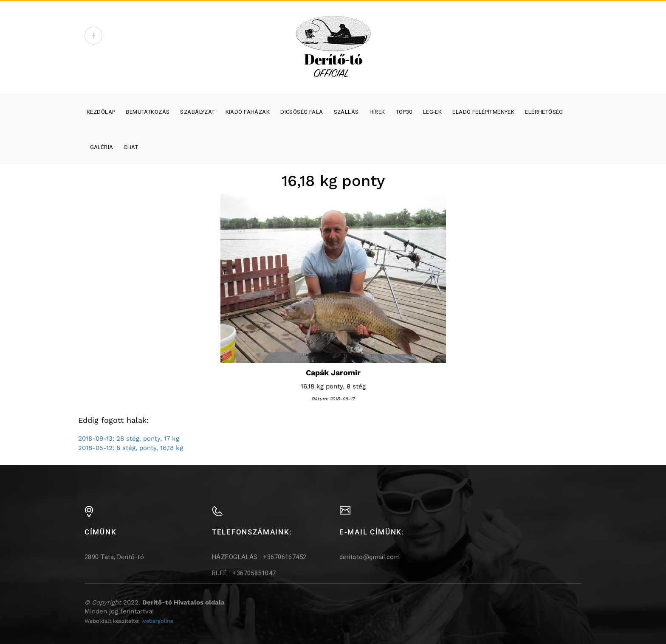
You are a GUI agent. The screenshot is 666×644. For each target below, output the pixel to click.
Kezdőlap (101, 112)
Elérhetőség (544, 112)
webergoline (157, 621)
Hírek (377, 112)
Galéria (102, 147)
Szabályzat (197, 112)
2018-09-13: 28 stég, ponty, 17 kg (129, 439)
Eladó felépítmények (483, 112)
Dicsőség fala (302, 112)
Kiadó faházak (248, 112)
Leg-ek (433, 112)
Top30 (404, 112)
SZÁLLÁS (346, 112)
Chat (131, 147)
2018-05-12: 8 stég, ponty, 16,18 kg (131, 448)
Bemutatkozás (148, 112)
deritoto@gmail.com (370, 557)
